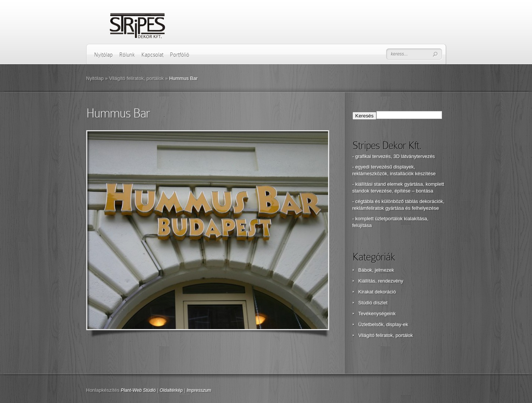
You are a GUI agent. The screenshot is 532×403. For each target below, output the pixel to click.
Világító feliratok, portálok (136, 78)
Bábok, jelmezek (376, 270)
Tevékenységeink (377, 314)
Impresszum (199, 390)
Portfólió (180, 55)
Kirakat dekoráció (377, 292)
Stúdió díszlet (373, 303)
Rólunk (127, 55)
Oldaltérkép (171, 390)
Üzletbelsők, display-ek (383, 324)
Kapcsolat (152, 55)
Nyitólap (103, 55)
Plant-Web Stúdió (138, 390)
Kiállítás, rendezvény (381, 281)
